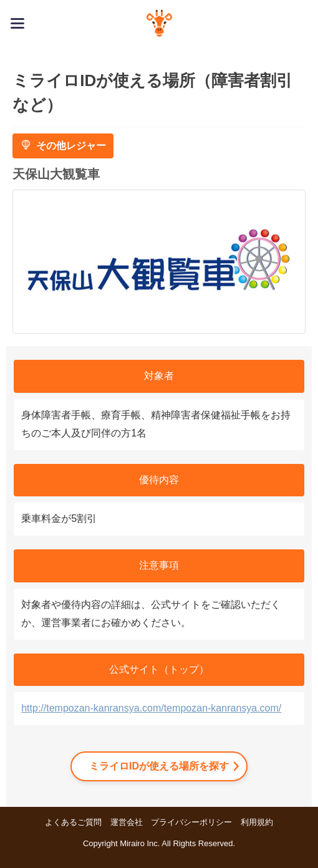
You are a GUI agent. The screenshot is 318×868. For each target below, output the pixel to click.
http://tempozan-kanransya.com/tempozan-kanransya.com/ (151, 708)
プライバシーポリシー (191, 822)
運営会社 (127, 822)
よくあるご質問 (73, 822)
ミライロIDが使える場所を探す (159, 766)
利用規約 (257, 822)
